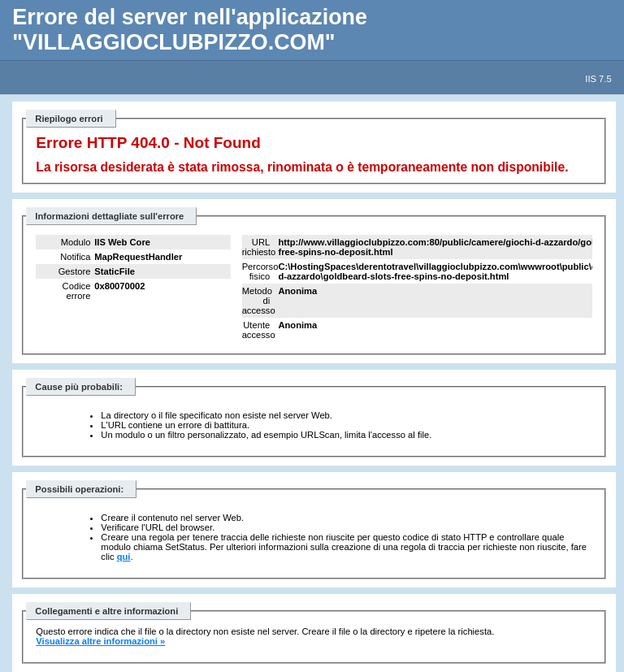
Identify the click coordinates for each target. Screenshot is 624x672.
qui (124, 557)
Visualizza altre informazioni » (100, 641)
